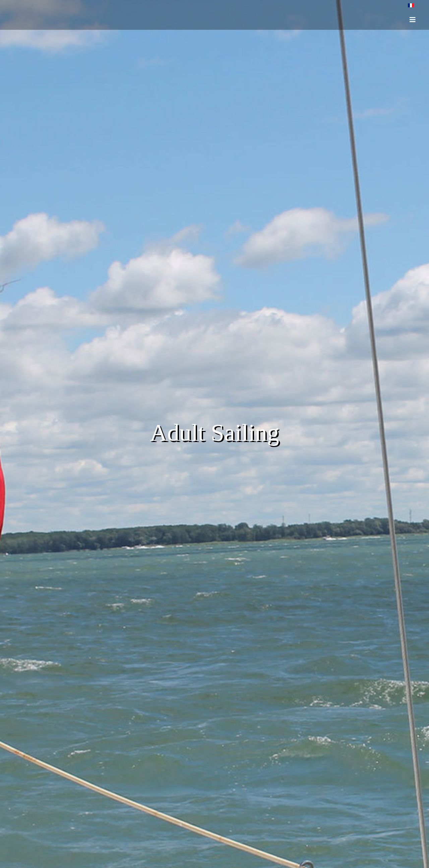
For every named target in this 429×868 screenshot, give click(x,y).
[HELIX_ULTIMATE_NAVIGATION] (413, 20)
